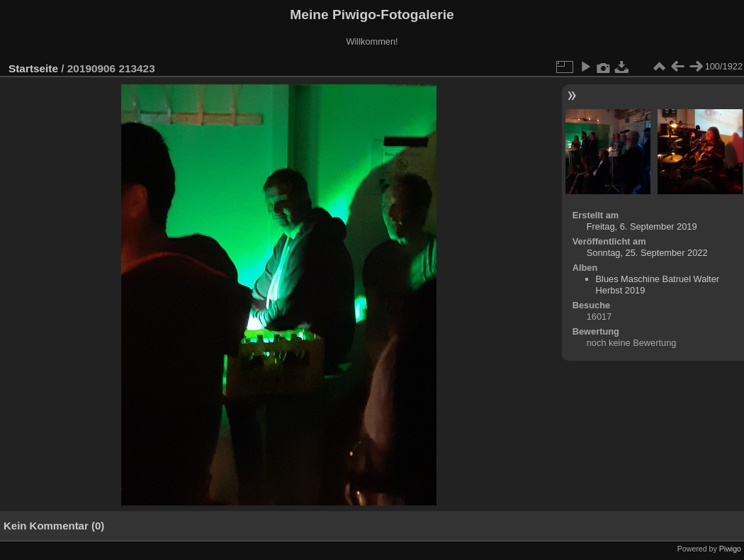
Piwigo (730, 549)
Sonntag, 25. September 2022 (647, 253)
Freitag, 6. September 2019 (642, 226)
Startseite (33, 68)
